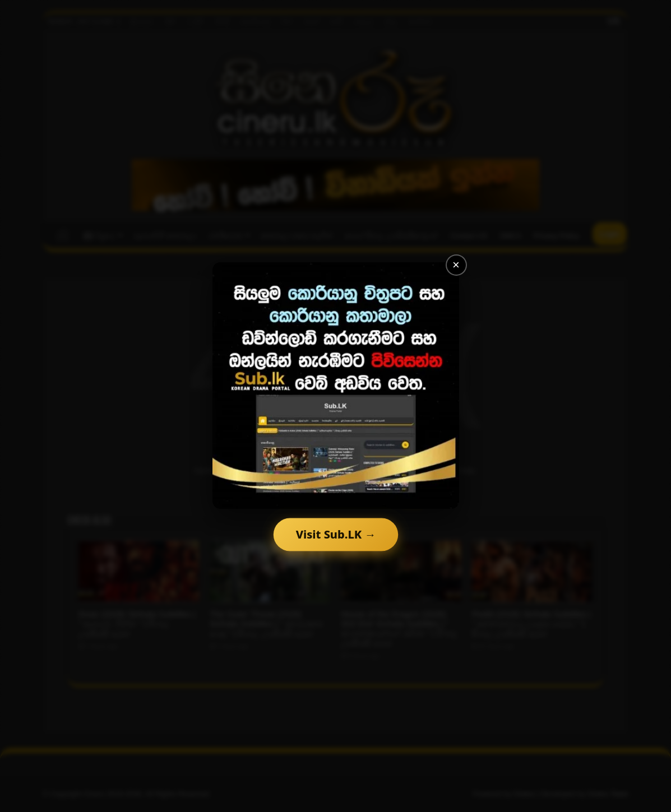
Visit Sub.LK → (335, 534)
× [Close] (456, 265)
